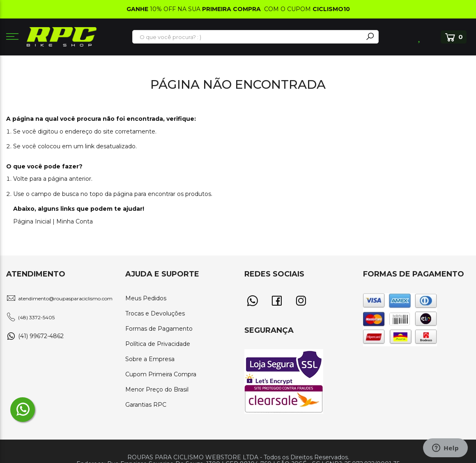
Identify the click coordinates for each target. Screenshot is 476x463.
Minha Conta (75, 221)
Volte (21, 179)
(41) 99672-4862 (41, 336)
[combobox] (248, 37)
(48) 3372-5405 (36, 317)
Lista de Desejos (420, 37)
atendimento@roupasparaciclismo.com (65, 298)
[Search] (370, 37)
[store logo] (62, 37)
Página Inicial (32, 221)
